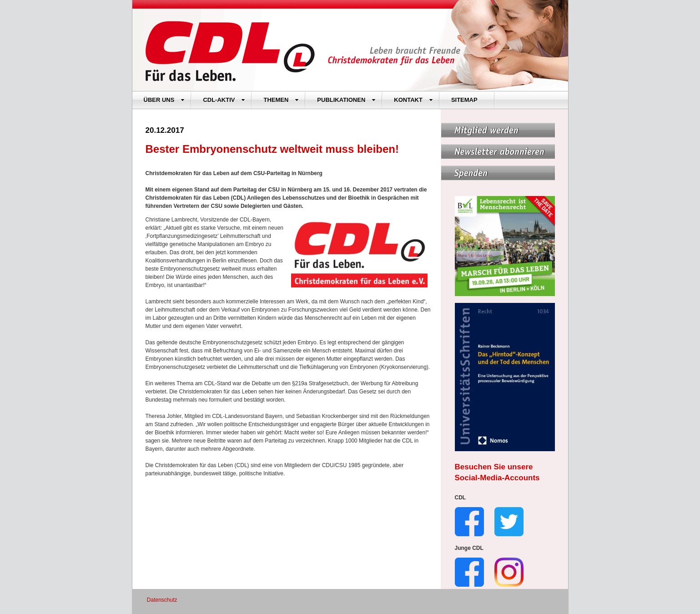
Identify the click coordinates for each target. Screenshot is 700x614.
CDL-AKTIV (224, 100)
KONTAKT (413, 100)
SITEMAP (464, 100)
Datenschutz (162, 600)
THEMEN (281, 100)
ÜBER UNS (164, 100)
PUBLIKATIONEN (346, 100)
